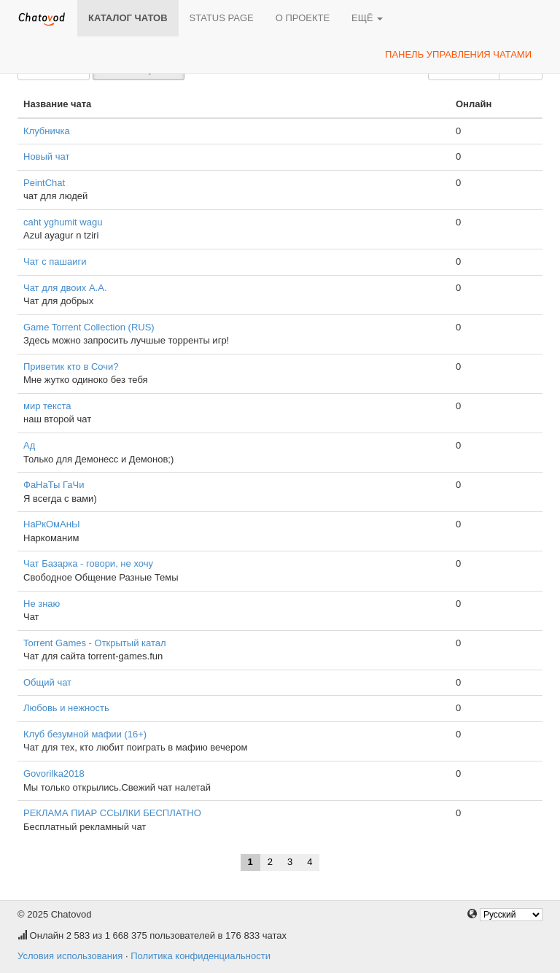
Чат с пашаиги (55, 261)
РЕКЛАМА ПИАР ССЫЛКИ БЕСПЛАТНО (112, 813)
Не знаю (42, 604)
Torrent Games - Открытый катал (95, 643)
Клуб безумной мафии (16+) (85, 734)
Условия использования (70, 956)
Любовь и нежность (66, 708)
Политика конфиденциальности (201, 956)
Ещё (367, 18)
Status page (222, 18)
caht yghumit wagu (63, 222)
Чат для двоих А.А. (65, 288)
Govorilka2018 (54, 774)
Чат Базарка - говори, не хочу (88, 563)
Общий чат (47, 682)
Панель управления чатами (458, 54)
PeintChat (44, 183)
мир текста (47, 406)
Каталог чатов (128, 18)
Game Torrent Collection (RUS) (89, 327)
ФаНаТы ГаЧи (54, 485)
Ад (29, 445)
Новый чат (46, 156)
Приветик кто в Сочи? (71, 367)
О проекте (303, 18)
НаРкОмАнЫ (51, 524)
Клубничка (47, 131)
